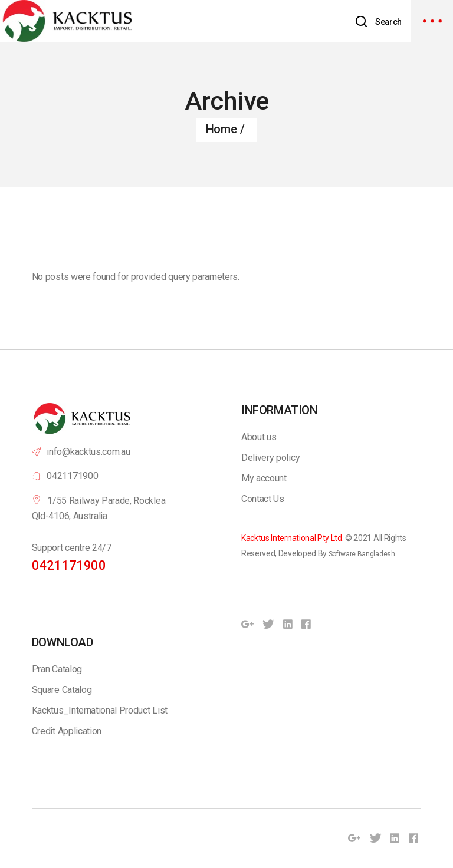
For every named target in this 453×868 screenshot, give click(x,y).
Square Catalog (62, 690)
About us (259, 437)
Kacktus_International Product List (100, 710)
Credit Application (67, 731)
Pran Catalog (57, 669)
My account (264, 478)
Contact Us (263, 499)
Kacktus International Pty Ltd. (292, 538)
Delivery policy (270, 458)
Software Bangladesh (362, 554)
